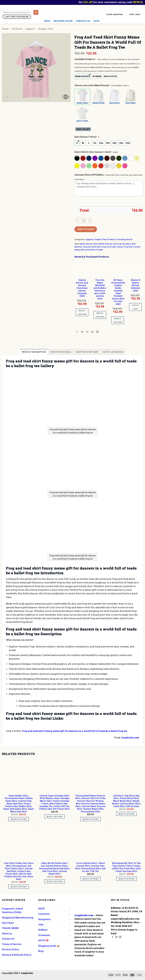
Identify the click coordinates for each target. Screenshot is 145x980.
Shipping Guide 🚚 (49, 946)
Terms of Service (12, 944)
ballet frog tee (105, 244)
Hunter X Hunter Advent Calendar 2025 (136, 285)
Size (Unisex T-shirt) (86, 137)
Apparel (30, 29)
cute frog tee (119, 244)
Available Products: (85, 59)
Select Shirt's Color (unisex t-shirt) (93, 152)
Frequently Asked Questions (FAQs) (12, 910)
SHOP (47, 21)
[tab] (34, 352)
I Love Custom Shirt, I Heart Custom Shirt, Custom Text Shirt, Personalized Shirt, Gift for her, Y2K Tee (90, 867)
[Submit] (36, 12)
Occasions (44, 935)
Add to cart (86, 229)
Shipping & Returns (87, 352)
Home (5, 29)
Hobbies (43, 930)
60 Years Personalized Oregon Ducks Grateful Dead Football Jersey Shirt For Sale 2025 (118, 292)
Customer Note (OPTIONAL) (89, 175)
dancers (78, 247)
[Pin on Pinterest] (92, 332)
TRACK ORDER (10, 928)
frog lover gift (109, 247)
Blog (41, 951)
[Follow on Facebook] (113, 937)
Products (17, 29)
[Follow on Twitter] (116, 937)
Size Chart (8, 923)
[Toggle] (69, 909)
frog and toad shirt (92, 247)
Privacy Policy (11, 949)
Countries (44, 914)
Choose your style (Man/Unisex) (92, 85)
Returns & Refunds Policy (17, 955)
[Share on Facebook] (77, 332)
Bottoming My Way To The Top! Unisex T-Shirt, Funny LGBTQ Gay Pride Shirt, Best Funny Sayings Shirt (126, 867)
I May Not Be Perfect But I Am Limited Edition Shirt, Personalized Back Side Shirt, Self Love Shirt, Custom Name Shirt (55, 868)
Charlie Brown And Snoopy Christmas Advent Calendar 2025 (82, 288)
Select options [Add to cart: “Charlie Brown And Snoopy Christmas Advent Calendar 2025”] (82, 312)
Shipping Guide (63, 21)
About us (7, 933)
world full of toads (94, 250)
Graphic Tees (46, 29)
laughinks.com (130, 737)
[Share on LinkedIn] (98, 332)
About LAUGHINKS (113, 352)
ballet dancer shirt (89, 244)
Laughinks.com (84, 915)
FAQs (97, 21)
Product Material (61, 352)
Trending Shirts (125, 239)
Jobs (41, 924)
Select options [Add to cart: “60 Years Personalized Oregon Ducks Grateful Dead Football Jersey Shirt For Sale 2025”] (118, 320)
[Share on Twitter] (82, 332)
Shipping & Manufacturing (18, 918)
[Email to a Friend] (87, 332)
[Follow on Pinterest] (120, 937)
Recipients (44, 919)
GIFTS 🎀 (43, 940)
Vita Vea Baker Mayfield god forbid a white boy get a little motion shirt (100, 289)
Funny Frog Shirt (125, 247)
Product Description (34, 352)
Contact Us (83, 21)
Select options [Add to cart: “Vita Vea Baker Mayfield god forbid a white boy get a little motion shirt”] (100, 315)
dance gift (131, 244)
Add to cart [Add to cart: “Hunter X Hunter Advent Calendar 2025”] (135, 307)
